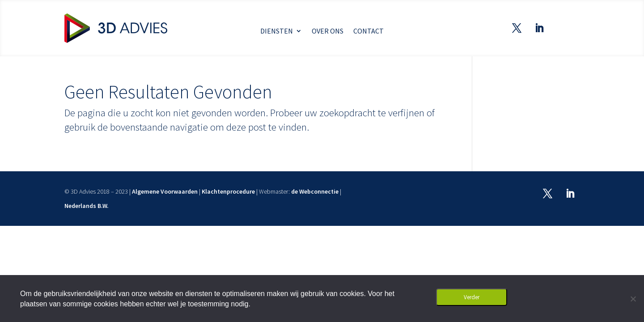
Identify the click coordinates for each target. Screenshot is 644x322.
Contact (369, 32)
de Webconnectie (315, 191)
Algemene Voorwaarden (165, 191)
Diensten (277, 32)
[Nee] (633, 299)
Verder (472, 297)
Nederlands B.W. (87, 206)
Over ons (328, 32)
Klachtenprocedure (228, 191)
